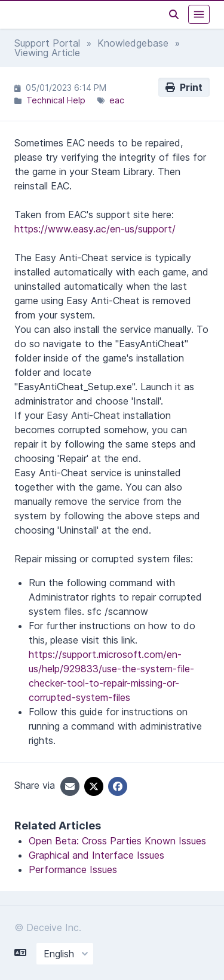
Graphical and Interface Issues (96, 855)
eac (117, 100)
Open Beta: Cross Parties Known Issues (117, 841)
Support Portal (47, 43)
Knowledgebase (133, 43)
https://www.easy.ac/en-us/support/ (95, 229)
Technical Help (56, 100)
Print (184, 87)
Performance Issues (73, 869)
